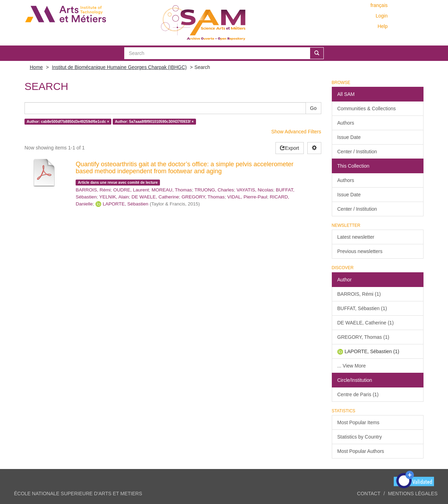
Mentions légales (413, 493)
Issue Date (349, 137)
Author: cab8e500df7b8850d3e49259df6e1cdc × (68, 121)
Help (383, 26)
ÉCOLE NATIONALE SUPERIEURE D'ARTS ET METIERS (78, 493)
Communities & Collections (367, 108)
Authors (346, 123)
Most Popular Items (359, 422)
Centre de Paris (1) (358, 394)
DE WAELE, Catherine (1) (366, 323)
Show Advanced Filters (296, 132)
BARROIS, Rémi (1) (359, 294)
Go (313, 108)
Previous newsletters (360, 251)
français (379, 5)
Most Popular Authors (361, 451)
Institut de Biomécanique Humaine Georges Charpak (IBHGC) (119, 67)
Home (36, 67)
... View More (352, 366)
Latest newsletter (356, 237)
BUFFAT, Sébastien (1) (362, 308)
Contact (369, 493)
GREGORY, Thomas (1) (363, 337)
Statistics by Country (360, 437)
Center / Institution (357, 152)
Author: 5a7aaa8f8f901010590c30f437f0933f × (154, 121)
